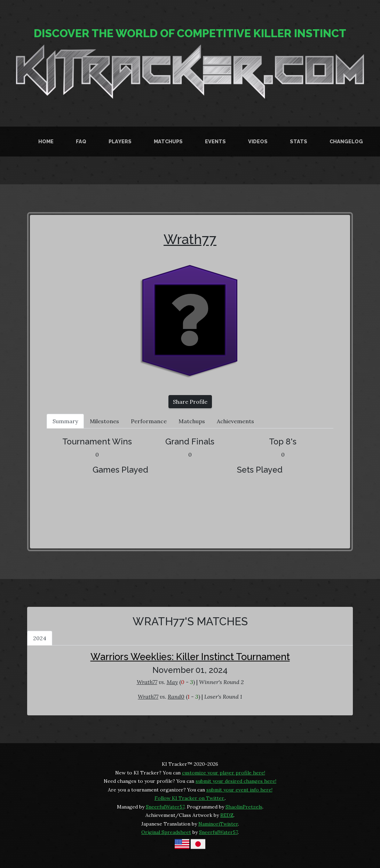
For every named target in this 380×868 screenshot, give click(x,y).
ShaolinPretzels (244, 807)
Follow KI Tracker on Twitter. (190, 798)
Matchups (168, 141)
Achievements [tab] (235, 421)
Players (120, 141)
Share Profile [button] (190, 402)
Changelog (346, 141)
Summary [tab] (65, 421)
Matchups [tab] (192, 421)
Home (46, 141)
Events (215, 141)
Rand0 (176, 697)
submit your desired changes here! (236, 781)
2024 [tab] (40, 638)
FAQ (81, 141)
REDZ (227, 815)
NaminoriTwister (218, 824)
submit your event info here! (239, 790)
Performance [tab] (149, 421)
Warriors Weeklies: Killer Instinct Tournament (190, 657)
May (172, 682)
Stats (299, 141)
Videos (258, 141)
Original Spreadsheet (166, 832)
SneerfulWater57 (165, 807)
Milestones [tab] (104, 421)
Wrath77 (190, 239)
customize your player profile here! (224, 773)
